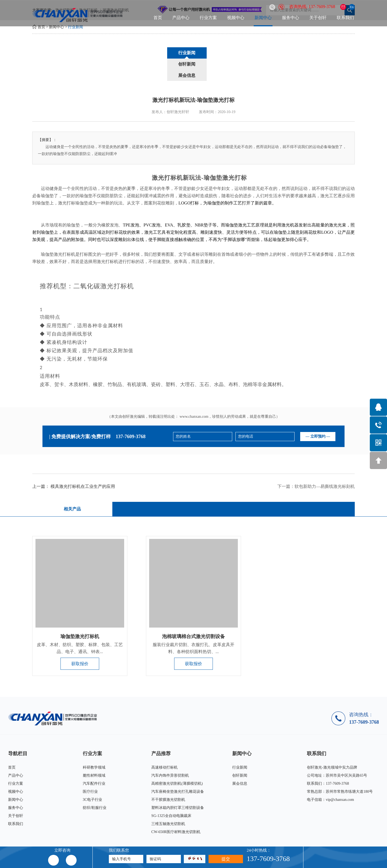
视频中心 (236, 18)
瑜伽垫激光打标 (225, 155)
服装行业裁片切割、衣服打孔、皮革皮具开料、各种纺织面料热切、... (193, 626)
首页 (158, 18)
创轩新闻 (193, 53)
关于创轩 (318, 18)
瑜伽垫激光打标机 (80, 614)
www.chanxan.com (194, 394)
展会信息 (234, 53)
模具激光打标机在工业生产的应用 (83, 464)
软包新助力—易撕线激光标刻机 (325, 464)
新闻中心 (263, 18)
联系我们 (345, 18)
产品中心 (181, 18)
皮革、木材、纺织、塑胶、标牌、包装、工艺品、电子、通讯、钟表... (80, 626)
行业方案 (208, 18)
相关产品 (72, 487)
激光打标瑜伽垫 (73, 181)
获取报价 (80, 641)
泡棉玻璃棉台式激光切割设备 (193, 614)
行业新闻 (76, 27)
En (352, 7)
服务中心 (291, 18)
